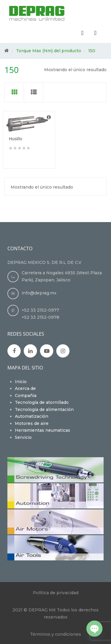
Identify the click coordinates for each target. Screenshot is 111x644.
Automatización (32, 416)
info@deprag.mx (39, 293)
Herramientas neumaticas (42, 430)
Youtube (47, 351)
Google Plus (30, 351)
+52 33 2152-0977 (40, 310)
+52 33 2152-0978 (40, 317)
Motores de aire (32, 423)
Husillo (16, 139)
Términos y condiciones (55, 634)
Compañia (26, 396)
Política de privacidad (56, 593)
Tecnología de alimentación (44, 409)
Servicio (23, 437)
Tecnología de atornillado (42, 402)
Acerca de (25, 388)
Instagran (63, 351)
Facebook (14, 351)
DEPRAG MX (42, 610)
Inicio (21, 382)
